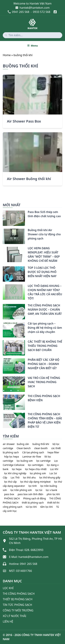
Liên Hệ (8, 622)
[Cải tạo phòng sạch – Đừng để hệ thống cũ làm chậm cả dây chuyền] (3, 324)
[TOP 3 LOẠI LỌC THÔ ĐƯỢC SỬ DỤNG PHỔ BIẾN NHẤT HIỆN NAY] (3, 268)
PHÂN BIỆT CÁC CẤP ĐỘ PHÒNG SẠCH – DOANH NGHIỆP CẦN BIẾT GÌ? (44, 364)
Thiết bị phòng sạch (18, 599)
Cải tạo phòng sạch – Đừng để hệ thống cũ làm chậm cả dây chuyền (45, 328)
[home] (33, 24)
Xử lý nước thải (14, 616)
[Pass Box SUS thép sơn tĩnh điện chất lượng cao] (3, 213)
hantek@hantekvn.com (35, 8)
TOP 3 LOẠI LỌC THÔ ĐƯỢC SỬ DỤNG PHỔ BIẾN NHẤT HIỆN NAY (42, 272)
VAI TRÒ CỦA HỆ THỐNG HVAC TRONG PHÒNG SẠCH (44, 382)
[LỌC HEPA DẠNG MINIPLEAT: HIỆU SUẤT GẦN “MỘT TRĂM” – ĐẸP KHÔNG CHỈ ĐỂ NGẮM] (3, 249)
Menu (32, 46)
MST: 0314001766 (20, 571)
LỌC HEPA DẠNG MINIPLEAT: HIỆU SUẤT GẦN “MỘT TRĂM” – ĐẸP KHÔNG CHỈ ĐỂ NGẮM (44, 254)
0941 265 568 (21, 12)
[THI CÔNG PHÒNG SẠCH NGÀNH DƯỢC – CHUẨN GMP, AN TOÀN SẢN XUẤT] (3, 306)
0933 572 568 (42, 12)
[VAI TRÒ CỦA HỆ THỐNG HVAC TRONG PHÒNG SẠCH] (3, 379)
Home (7, 55)
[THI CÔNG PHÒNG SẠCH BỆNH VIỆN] (3, 397)
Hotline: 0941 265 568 (23, 564)
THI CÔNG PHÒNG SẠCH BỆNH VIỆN (44, 398)
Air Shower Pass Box (24, 121)
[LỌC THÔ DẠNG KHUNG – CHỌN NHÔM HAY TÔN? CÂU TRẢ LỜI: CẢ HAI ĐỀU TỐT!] (3, 287)
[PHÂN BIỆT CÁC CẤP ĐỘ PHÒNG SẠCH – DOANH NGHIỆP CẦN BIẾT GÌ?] (3, 360)
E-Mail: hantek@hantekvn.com (29, 557)
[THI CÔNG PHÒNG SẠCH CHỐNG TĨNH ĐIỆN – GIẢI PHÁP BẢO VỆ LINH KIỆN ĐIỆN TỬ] (3, 415)
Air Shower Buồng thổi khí (29, 179)
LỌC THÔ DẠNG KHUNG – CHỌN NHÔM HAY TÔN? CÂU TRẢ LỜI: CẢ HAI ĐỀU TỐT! (45, 292)
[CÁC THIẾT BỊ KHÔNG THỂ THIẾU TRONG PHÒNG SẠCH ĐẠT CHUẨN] (3, 342)
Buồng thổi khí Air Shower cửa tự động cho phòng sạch (44, 234)
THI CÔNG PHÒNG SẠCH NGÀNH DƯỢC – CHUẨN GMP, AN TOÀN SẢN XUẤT (45, 310)
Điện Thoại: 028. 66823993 (26, 550)
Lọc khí (8, 588)
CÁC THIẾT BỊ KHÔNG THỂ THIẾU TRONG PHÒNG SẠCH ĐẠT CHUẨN (45, 346)
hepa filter (53, 452)
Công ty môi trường (18, 610)
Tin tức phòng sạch (17, 605)
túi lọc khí (31, 507)
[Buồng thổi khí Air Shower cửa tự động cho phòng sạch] (3, 231)
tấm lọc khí (46, 507)
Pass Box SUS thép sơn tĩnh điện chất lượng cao (44, 214)
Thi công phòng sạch (19, 594)
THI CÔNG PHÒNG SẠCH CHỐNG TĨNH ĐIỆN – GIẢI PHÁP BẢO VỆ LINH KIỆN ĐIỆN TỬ (45, 420)
